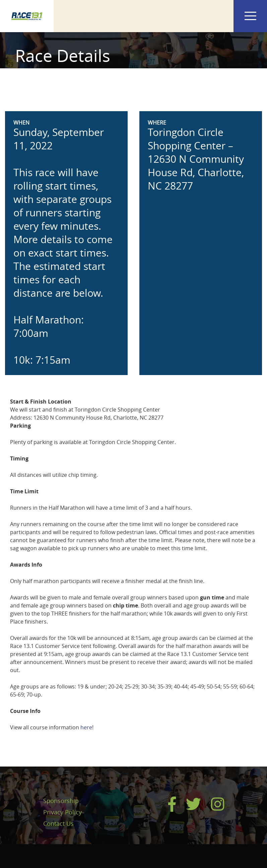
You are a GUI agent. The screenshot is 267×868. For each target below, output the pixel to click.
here (86, 727)
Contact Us (58, 823)
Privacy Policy (62, 812)
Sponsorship (61, 801)
